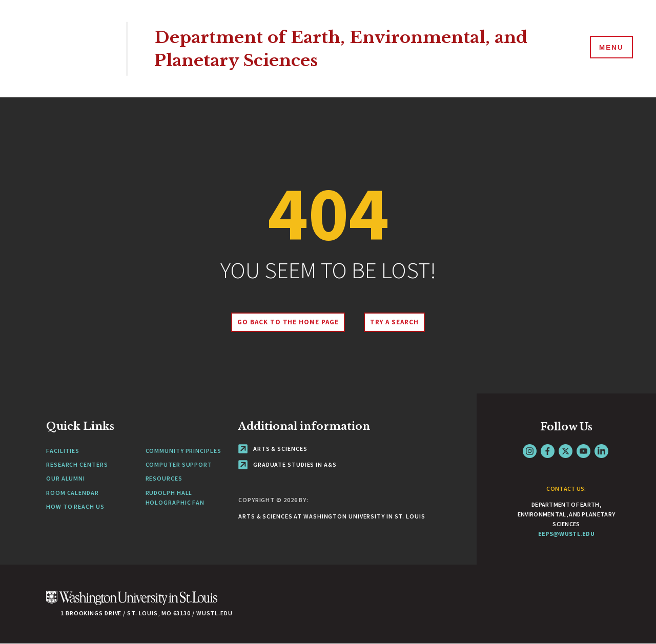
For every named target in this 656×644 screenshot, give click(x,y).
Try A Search (396, 322)
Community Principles (183, 451)
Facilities (63, 451)
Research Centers (77, 464)
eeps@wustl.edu (566, 534)
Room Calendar (73, 493)
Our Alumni (66, 478)
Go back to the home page (286, 322)
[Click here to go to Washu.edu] (132, 603)
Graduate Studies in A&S (288, 464)
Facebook (548, 451)
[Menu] (610, 48)
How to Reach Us (75, 506)
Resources (164, 478)
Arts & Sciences (273, 449)
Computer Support (179, 464)
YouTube (583, 451)
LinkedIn (601, 451)
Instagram (530, 451)
